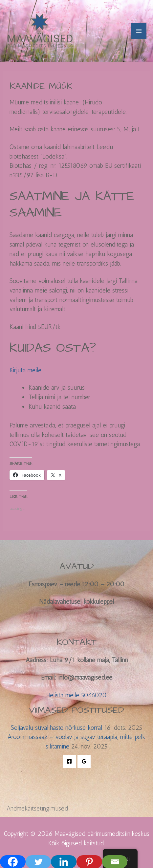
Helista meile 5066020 (76, 695)
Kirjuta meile (25, 370)
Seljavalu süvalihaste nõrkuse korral (56, 728)
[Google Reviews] (84, 761)
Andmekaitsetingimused (37, 808)
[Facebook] (69, 761)
